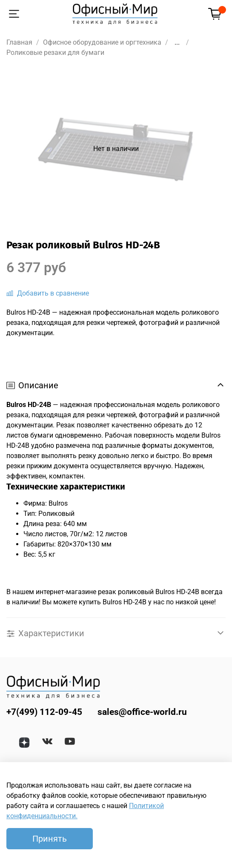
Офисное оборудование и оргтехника (102, 42)
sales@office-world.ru (142, 712)
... (177, 43)
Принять (50, 839)
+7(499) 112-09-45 (44, 712)
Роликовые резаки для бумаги (55, 53)
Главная (19, 42)
